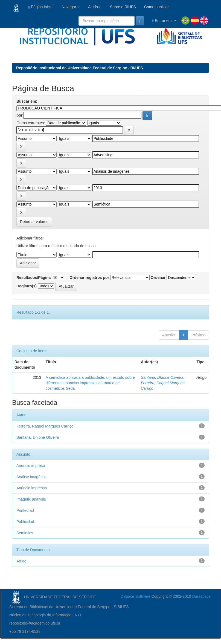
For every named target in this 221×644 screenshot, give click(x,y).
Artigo (21, 561)
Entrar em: (164, 21)
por (20, 115)
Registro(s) (27, 286)
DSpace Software (136, 596)
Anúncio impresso (32, 488)
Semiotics (25, 533)
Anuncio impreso (31, 466)
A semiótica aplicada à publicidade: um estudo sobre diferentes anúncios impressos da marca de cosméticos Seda (90, 383)
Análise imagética (31, 477)
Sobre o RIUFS (122, 7)
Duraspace (201, 596)
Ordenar (158, 278)
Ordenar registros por (89, 278)
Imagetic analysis (31, 499)
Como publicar (156, 7)
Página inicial (41, 7)
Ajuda (94, 7)
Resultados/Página (34, 278)
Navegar (71, 7)
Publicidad (25, 522)
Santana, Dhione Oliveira (162, 377)
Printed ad (25, 510)
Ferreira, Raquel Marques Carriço (45, 426)
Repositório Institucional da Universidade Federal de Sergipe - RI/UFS (80, 68)
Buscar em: (27, 101)
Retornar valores (34, 222)
